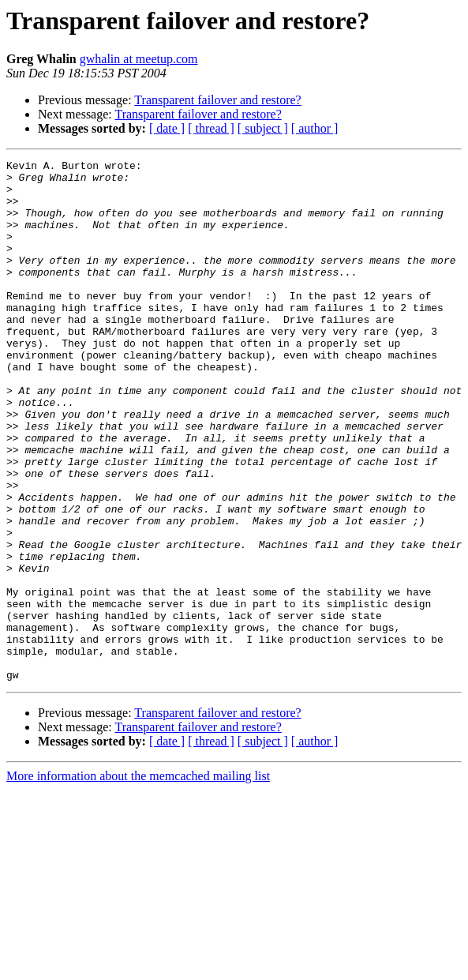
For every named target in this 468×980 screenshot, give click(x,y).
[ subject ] (263, 128)
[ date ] (167, 128)
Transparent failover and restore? (217, 100)
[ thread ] (211, 128)
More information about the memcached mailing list (138, 880)
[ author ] (315, 128)
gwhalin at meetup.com (139, 59)
